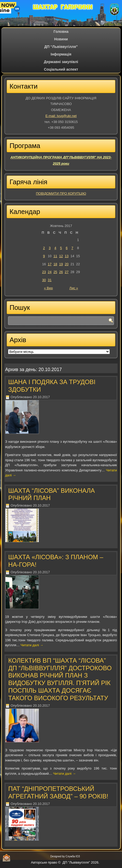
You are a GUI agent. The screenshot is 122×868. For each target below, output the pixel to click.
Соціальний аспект (61, 69)
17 (50, 264)
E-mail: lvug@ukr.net (61, 116)
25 (55, 272)
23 (44, 272)
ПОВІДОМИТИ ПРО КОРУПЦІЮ (61, 193)
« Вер (49, 288)
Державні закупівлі (61, 62)
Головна (61, 32)
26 (61, 272)
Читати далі (32, 645)
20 (67, 264)
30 (44, 280)
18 (55, 264)
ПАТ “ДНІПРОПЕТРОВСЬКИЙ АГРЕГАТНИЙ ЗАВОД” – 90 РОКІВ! (58, 792)
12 (61, 256)
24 (50, 272)
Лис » (74, 288)
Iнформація (61, 54)
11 (55, 256)
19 (61, 264)
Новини (61, 39)
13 (67, 256)
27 (67, 272)
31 (50, 280)
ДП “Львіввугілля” (61, 47)
